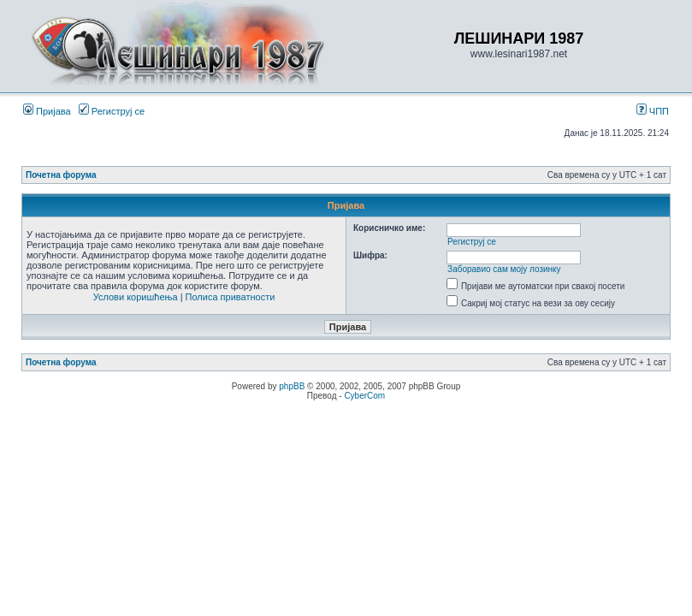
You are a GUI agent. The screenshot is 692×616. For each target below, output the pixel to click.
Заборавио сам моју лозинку (504, 269)
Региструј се (112, 111)
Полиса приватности (231, 297)
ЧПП (653, 111)
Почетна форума (61, 175)
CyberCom (364, 396)
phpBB (292, 386)
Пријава (47, 111)
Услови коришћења (136, 297)
